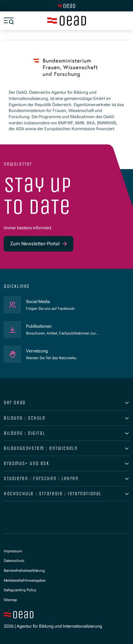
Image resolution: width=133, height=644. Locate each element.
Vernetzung (37, 351)
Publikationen (39, 326)
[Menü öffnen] (9, 21)
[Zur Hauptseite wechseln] (66, 6)
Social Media (50, 301)
